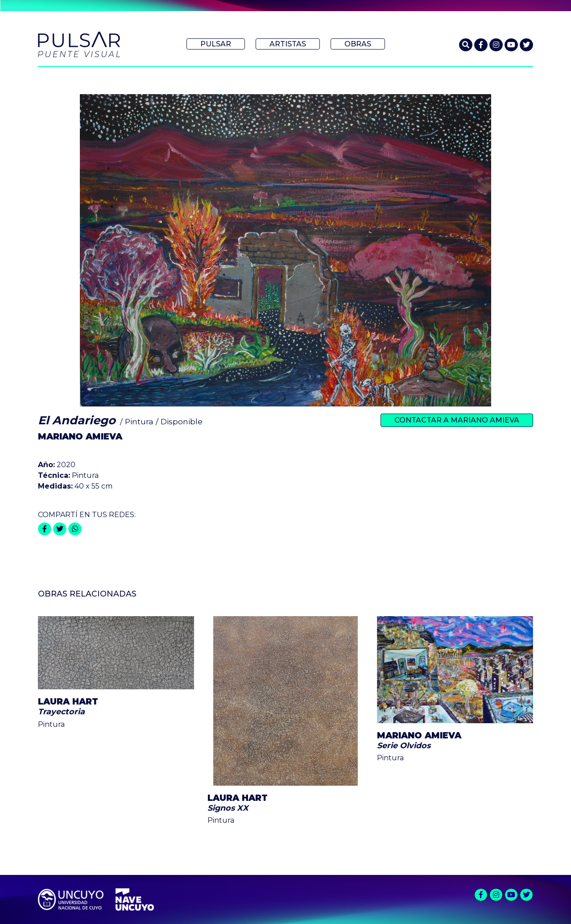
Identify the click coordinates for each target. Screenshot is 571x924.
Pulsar (216, 44)
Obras (358, 44)
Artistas (288, 44)
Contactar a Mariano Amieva (457, 420)
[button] (466, 45)
